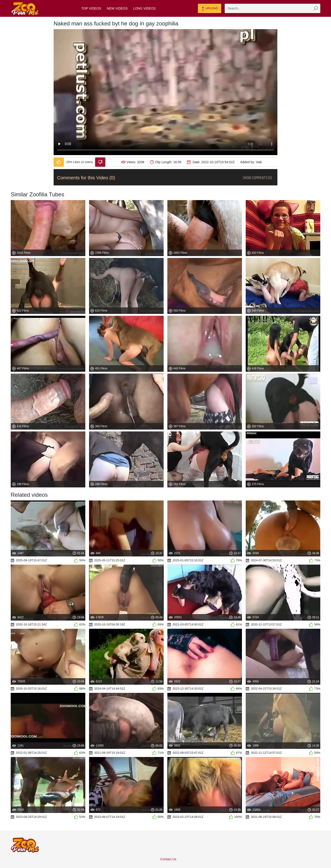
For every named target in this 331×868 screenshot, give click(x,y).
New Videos (117, 8)
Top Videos (91, 8)
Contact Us (168, 859)
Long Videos (144, 8)
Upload (209, 9)
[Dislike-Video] (100, 162)
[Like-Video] (59, 162)
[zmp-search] (272, 8)
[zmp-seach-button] (316, 8)
